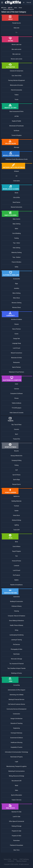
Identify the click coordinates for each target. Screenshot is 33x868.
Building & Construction (17, 601)
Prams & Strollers (17, 262)
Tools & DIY (16, 530)
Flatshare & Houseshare (16, 845)
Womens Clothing (16, 303)
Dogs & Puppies (16, 551)
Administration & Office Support (17, 690)
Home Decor (17, 515)
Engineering (16, 728)
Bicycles (16, 451)
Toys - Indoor (16, 243)
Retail (16, 785)
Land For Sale (16, 817)
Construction (16, 714)
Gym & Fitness (16, 475)
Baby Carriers (16, 219)
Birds (17, 542)
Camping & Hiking (16, 460)
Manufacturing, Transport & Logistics (17, 766)
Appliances (16, 496)
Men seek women (16, 49)
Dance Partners (17, 329)
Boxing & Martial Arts (17, 456)
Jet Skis (16, 116)
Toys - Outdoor (16, 257)
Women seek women (17, 59)
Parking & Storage (16, 826)
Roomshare (16, 840)
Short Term (16, 850)
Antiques (16, 171)
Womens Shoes (16, 307)
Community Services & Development (17, 709)
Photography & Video (16, 649)
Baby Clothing (16, 224)
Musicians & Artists (16, 358)
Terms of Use (7, 859)
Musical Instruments (16, 207)
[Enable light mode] (24, 2)
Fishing (16, 465)
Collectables (16, 181)
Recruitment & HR (16, 781)
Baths (17, 229)
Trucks (17, 100)
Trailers (16, 95)
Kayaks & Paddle (16, 121)
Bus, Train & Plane (16, 425)
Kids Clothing (16, 248)
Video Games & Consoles (16, 413)
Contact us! (11, 861)
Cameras (17, 389)
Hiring (16, 630)
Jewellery (16, 288)
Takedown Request (21, 861)
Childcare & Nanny (17, 606)
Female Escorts (16, 23)
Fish (16, 556)
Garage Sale (16, 339)
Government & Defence (16, 738)
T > (16, 33)
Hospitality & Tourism (16, 747)
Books (16, 193)
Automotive (17, 597)
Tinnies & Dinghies (16, 135)
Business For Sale (16, 812)
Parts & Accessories (16, 90)
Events (16, 334)
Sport (17, 434)
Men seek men (16, 54)
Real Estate (17, 654)
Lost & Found (17, 348)
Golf (17, 470)
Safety (16, 267)
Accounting (16, 685)
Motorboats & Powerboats (16, 126)
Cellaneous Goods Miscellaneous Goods (16, 159)
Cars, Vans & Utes (16, 76)
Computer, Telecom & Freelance (16, 616)
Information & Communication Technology (16, 752)
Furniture (17, 506)
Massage (16, 147)
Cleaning (16, 611)
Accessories (16, 279)
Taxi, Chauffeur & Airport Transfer (16, 668)
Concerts (16, 429)
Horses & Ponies (16, 561)
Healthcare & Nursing (16, 742)
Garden (16, 511)
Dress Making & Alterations (16, 621)
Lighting (16, 525)
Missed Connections (16, 353)
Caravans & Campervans (16, 71)
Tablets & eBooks (17, 403)
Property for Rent (17, 836)
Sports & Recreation (16, 795)
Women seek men (16, 45)
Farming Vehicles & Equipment (17, 80)
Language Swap (16, 343)
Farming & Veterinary (17, 733)
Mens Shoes (16, 298)
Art (16, 176)
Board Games (16, 202)
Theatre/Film (16, 439)
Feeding (16, 238)
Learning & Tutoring (16, 640)
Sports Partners (17, 367)
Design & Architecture (16, 719)
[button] (2, 2)
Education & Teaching (16, 723)
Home (4, 8)
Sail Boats (16, 131)
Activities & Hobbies (16, 319)
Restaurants (16, 362)
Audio (16, 384)
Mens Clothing (17, 293)
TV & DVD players (16, 408)
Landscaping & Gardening (16, 635)
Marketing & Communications (16, 771)
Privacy (15, 859)
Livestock (16, 566)
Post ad (29, 2)
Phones (16, 398)
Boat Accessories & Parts (17, 111)
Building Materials (17, 501)
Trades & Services (16, 800)
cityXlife (16, 864)
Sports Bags (17, 480)
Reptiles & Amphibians (17, 585)
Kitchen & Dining (17, 520)
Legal (17, 762)
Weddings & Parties (16, 673)
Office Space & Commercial (16, 821)
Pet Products (16, 575)
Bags (16, 284)
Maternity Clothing (16, 252)
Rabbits (16, 580)
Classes (16, 324)
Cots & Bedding (17, 233)
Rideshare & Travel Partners (16, 372)
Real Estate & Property (16, 757)
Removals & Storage (16, 659)
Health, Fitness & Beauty (16, 625)
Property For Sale (16, 831)
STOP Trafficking (24, 859)
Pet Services (16, 644)
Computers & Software (16, 393)
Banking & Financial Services (16, 699)
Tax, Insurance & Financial (16, 664)
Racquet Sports (17, 484)
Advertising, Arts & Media (16, 695)
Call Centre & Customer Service (17, 704)
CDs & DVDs (17, 198)
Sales (17, 790)
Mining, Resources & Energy (16, 776)
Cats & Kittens (17, 546)
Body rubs (16, 28)
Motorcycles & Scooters (17, 85)
